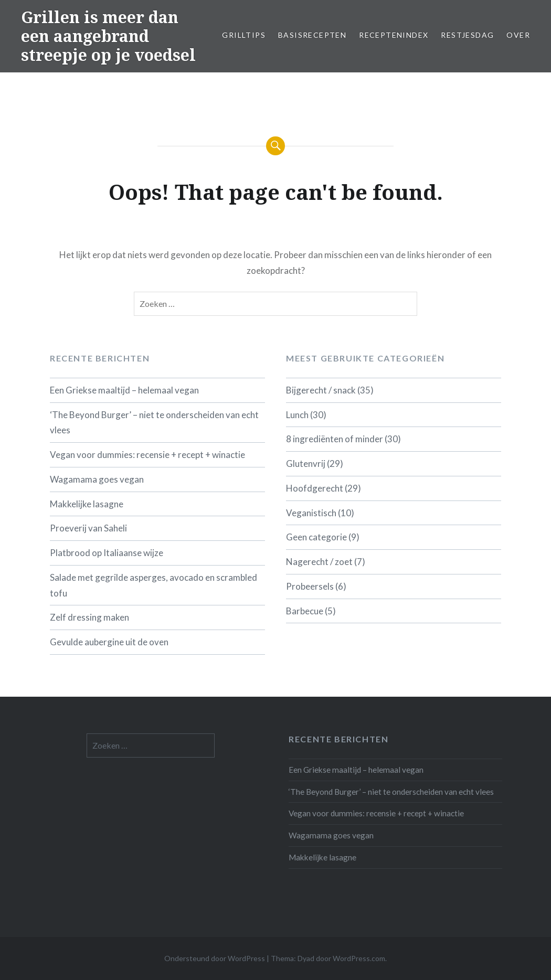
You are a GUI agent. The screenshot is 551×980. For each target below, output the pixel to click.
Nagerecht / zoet (319, 562)
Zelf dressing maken (89, 617)
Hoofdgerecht (315, 488)
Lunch (297, 415)
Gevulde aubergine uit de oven (109, 642)
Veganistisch (311, 513)
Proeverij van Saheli (88, 528)
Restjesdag (467, 35)
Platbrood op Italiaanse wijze (107, 553)
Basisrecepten (312, 35)
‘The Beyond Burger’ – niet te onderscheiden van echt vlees (154, 423)
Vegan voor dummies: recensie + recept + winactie (147, 455)
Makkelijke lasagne (87, 504)
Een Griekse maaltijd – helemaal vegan (124, 390)
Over (518, 35)
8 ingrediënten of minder (335, 439)
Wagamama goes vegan (97, 479)
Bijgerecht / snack (321, 390)
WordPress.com (359, 958)
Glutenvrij (306, 464)
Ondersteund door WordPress (215, 958)
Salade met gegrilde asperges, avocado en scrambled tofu (153, 585)
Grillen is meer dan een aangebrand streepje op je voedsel (108, 36)
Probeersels (310, 586)
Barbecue (305, 611)
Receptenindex (394, 35)
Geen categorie (316, 537)
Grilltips (244, 35)
